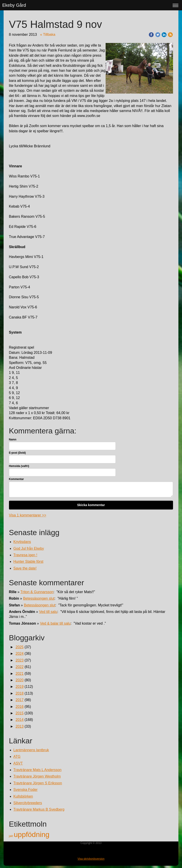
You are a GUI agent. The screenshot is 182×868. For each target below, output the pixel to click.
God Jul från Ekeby (29, 548)
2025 (20, 647)
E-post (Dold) (17, 453)
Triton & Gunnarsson (37, 592)
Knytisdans (22, 542)
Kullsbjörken (23, 796)
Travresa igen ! (25, 555)
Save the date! (25, 568)
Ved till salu (48, 612)
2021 (20, 674)
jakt (11, 836)
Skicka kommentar (91, 505)
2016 (20, 707)
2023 (20, 660)
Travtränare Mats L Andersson (38, 770)
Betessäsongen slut (39, 598)
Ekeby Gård (14, 5)
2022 (20, 667)
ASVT (18, 763)
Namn (13, 440)
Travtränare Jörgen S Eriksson (38, 783)
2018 (20, 693)
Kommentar (17, 479)
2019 (20, 687)
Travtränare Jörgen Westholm (37, 776)
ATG (17, 757)
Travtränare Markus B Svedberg (39, 809)
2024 (20, 654)
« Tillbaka (48, 35)
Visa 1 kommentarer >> (28, 515)
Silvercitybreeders (28, 803)
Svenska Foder (26, 790)
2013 (20, 726)
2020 (20, 680)
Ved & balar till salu (55, 623)
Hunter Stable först (28, 562)
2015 (20, 713)
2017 (20, 700)
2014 (20, 720)
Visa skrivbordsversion (91, 859)
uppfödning (32, 834)
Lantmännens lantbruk (31, 750)
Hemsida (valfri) (19, 466)
